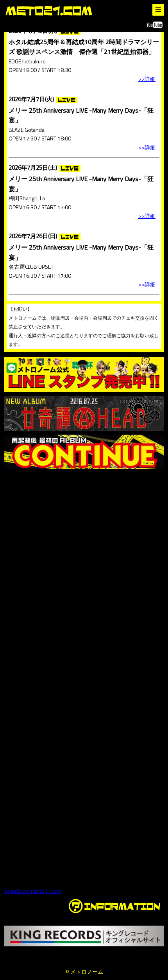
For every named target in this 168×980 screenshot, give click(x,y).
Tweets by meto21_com (32, 891)
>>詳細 (147, 79)
